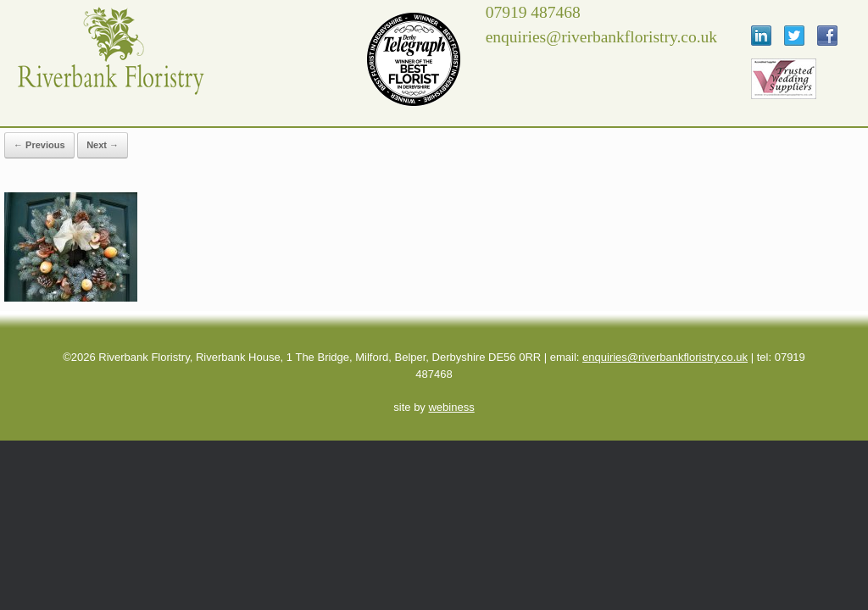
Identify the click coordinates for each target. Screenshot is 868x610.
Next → (103, 145)
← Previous (39, 145)
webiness (451, 407)
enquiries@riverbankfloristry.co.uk (665, 357)
